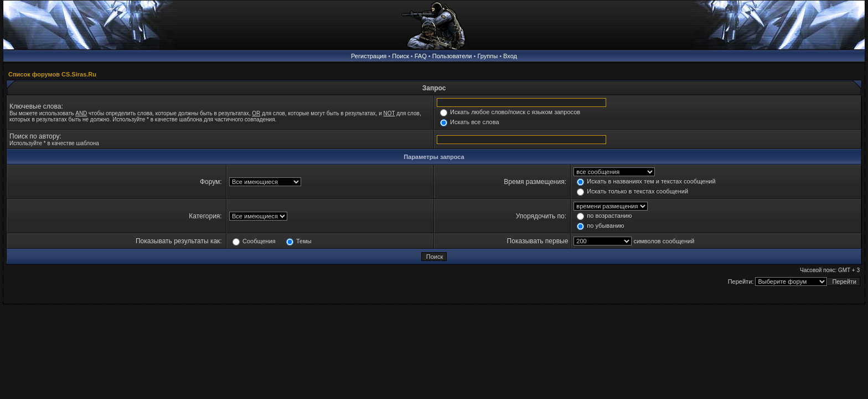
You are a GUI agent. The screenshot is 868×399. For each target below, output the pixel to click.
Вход (510, 56)
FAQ (421, 56)
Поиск (400, 56)
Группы (487, 56)
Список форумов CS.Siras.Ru (52, 74)
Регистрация (369, 56)
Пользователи (452, 56)
